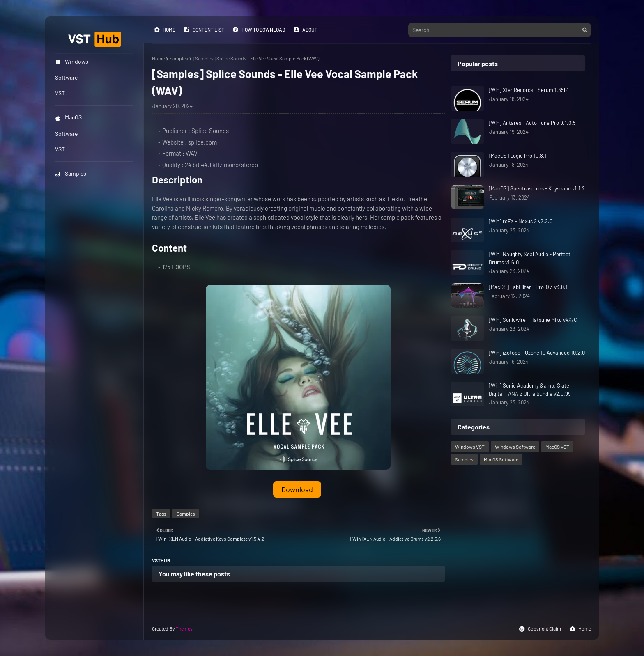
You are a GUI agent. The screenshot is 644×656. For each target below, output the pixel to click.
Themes (184, 628)
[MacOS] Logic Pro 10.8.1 (518, 156)
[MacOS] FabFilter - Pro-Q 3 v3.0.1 (528, 287)
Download (297, 489)
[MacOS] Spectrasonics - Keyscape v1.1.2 (537, 188)
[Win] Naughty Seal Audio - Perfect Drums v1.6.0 (530, 258)
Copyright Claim (540, 629)
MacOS (68, 117)
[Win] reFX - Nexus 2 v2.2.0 (521, 221)
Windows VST (470, 447)
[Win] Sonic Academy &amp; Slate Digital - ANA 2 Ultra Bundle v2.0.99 (530, 390)
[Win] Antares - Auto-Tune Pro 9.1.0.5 (532, 123)
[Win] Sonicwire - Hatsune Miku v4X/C (533, 320)
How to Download (259, 30)
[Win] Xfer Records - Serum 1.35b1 (529, 90)
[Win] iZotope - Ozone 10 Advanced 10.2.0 (537, 353)
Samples (71, 173)
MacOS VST (557, 447)
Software (66, 134)
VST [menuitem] (60, 93)
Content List (204, 30)
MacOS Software (501, 459)
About (305, 30)
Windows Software (515, 447)
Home (164, 30)
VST (60, 149)
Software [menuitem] (66, 77)
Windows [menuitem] (72, 61)
